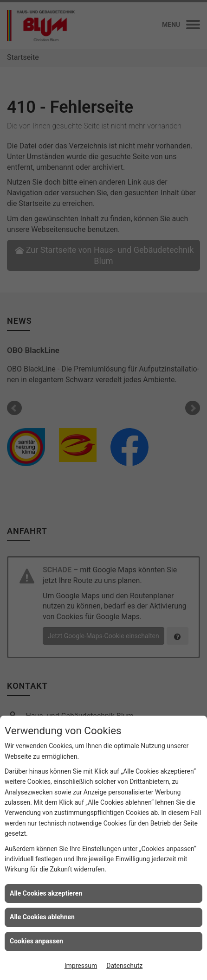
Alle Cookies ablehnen (42, 917)
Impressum (81, 966)
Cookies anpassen (36, 941)
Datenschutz (124, 966)
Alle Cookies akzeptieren (46, 893)
